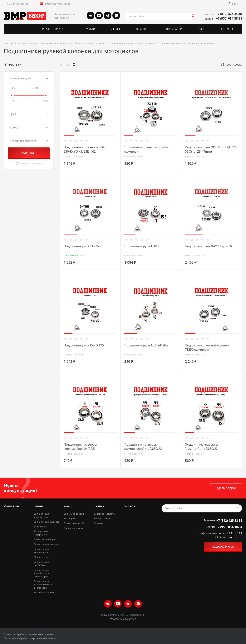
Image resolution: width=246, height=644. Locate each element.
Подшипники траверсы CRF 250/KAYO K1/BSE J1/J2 (84, 149)
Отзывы (98, 523)
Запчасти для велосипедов (41, 551)
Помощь (99, 506)
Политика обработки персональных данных (29, 634)
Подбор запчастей (74, 523)
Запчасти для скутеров (47, 522)
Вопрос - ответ (102, 519)
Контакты (130, 506)
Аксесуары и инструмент (41, 533)
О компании (11, 506)
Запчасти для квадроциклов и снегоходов (43, 584)
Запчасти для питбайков (41, 563)
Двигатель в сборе (44, 539)
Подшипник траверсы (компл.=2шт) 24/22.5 (80, 447)
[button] (69, 135)
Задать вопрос (226, 488)
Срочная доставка (74, 528)
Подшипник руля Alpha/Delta (146, 345)
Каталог (39, 506)
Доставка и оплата (104, 514)
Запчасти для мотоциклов (41, 515)
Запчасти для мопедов (47, 544)
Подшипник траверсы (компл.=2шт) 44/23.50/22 (143, 447)
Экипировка (41, 527)
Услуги (68, 506)
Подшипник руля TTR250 (82, 246)
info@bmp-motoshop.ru (58, 4)
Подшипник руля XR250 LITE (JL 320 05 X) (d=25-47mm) (211, 149)
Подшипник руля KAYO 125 (84, 345)
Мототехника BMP (44, 593)
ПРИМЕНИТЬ (29, 153)
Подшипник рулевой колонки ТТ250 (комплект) (207, 347)
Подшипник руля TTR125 (143, 246)
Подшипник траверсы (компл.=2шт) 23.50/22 (201, 447)
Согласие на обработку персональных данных (30, 638)
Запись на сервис (74, 514)
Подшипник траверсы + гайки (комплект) (147, 149)
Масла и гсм (41, 557)
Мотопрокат (71, 519)
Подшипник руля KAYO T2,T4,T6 (208, 246)
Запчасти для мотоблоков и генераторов (42, 573)
